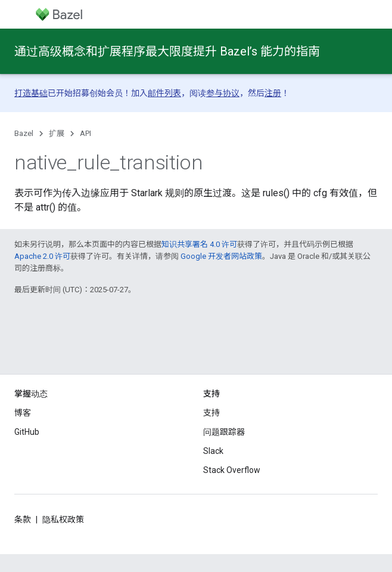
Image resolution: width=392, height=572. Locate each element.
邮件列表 (164, 93)
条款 (23, 520)
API (85, 133)
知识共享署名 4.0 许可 (199, 244)
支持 (211, 413)
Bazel (24, 133)
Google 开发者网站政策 (221, 256)
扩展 (57, 133)
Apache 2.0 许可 (42, 256)
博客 (23, 413)
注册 (273, 93)
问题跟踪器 (224, 432)
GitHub (27, 432)
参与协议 (223, 93)
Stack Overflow (232, 470)
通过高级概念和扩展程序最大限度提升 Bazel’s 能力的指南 (167, 51)
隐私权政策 (63, 520)
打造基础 (31, 93)
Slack (213, 451)
